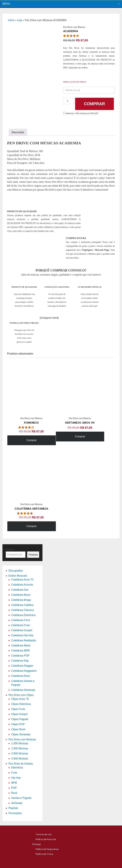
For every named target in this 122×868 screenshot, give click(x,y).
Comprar (94, 104)
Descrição (18, 132)
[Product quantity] (69, 101)
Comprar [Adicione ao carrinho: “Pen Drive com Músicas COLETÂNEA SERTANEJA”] (32, 526)
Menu (6, 4)
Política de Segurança (47, 849)
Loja (20, 20)
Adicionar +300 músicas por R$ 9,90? (81, 113)
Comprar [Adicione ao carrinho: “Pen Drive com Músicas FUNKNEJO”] (32, 440)
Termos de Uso (44, 834)
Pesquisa (10, 550)
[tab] (18, 132)
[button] (71, 36)
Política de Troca (44, 854)
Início (11, 20)
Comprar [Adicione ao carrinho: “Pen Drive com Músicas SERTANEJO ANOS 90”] (80, 436)
